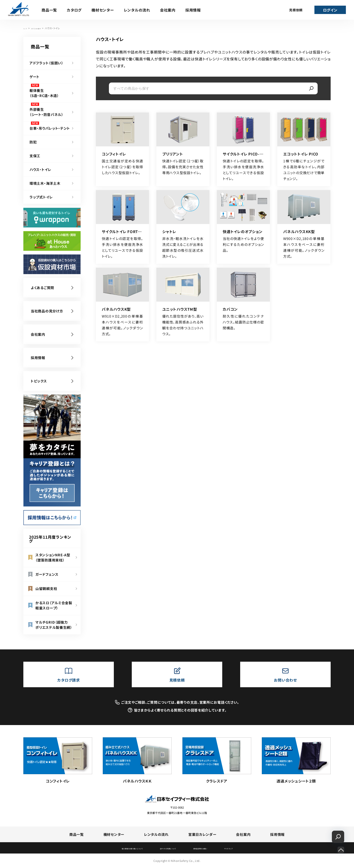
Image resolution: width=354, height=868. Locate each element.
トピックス (39, 381)
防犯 (33, 142)
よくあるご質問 (42, 288)
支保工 (35, 156)
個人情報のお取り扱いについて (113, 848)
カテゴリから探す (44, 28)
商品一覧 (49, 10)
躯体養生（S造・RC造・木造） (44, 93)
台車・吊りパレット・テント (50, 128)
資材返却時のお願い (215, 848)
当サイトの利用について (168, 848)
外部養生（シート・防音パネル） (46, 112)
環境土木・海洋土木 (45, 183)
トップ (27, 28)
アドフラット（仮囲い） (46, 63)
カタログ (74, 10)
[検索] (311, 88)
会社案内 (168, 10)
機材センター (103, 10)
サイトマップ (254, 848)
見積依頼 (296, 10)
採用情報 (193, 10)
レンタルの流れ (137, 10)
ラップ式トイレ (41, 197)
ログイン (330, 10)
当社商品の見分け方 (47, 311)
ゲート (35, 77)
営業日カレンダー (202, 834)
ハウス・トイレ (40, 169)
